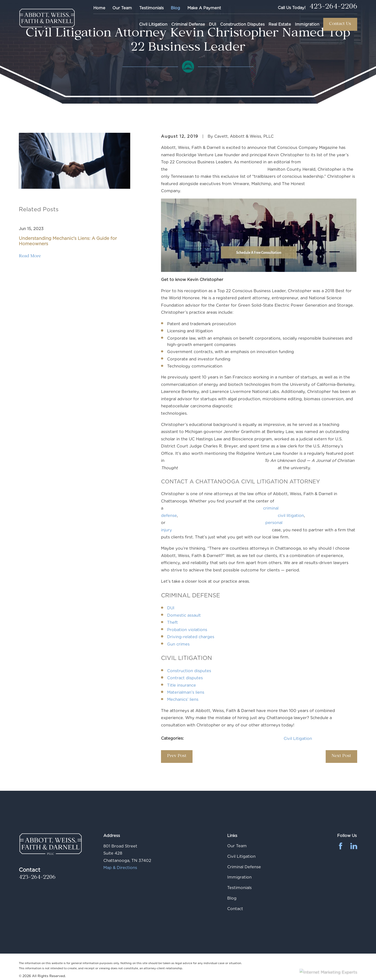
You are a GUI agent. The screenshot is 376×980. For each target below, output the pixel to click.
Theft (222, 622)
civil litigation (291, 515)
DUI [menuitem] (213, 24)
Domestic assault (184, 615)
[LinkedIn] (354, 846)
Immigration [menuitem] (307, 24)
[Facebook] (341, 846)
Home (99, 8)
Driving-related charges (191, 637)
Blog (175, 8)
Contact (235, 909)
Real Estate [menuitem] (280, 24)
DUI (171, 608)
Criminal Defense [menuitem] (188, 24)
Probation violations (237, 630)
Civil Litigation (298, 738)
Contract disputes (185, 678)
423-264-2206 (333, 8)
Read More (30, 257)
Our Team (122, 8)
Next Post (341, 756)
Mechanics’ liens (183, 699)
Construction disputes (189, 671)
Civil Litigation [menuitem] (153, 24)
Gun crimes (178, 644)
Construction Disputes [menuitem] (242, 24)
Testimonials (151, 8)
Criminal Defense (244, 867)
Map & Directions (120, 868)
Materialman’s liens (186, 692)
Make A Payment (204, 8)
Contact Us (340, 24)
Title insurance (231, 685)
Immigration (239, 877)
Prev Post (177, 756)
